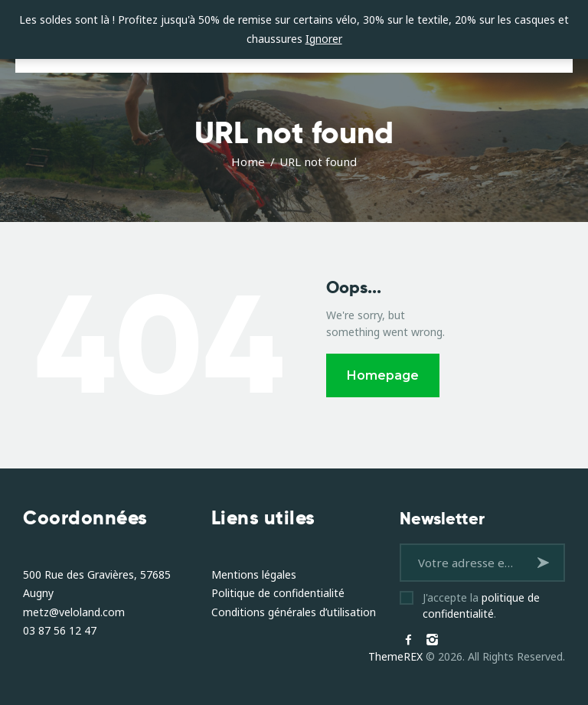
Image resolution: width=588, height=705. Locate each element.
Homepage (383, 375)
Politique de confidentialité (278, 593)
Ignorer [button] (324, 39)
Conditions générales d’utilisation (294, 612)
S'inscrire (546, 562)
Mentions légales (254, 574)
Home (248, 162)
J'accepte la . (481, 605)
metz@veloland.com (74, 612)
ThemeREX (395, 656)
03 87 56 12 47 (60, 630)
